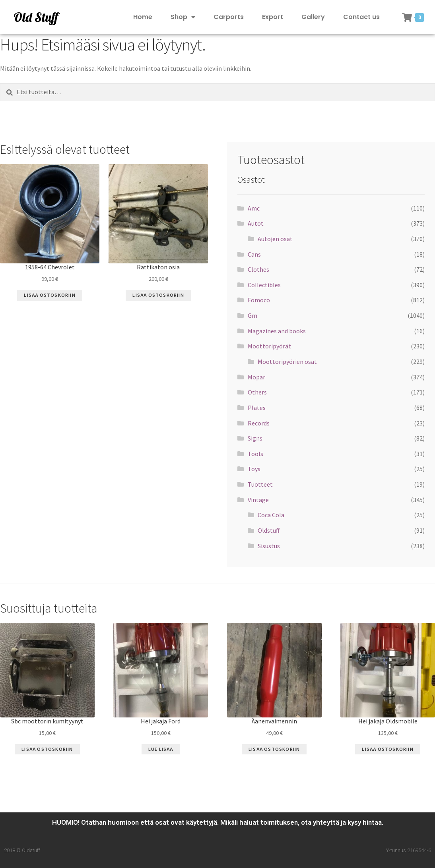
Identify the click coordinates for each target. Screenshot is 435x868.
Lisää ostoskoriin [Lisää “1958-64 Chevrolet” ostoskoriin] (50, 295)
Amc (254, 208)
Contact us (361, 17)
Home (143, 17)
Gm (252, 315)
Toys (254, 469)
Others (257, 392)
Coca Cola (271, 515)
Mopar (256, 377)
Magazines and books (277, 331)
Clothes (258, 269)
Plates (257, 408)
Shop (183, 17)
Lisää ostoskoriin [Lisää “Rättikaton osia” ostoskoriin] (158, 295)
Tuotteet (260, 484)
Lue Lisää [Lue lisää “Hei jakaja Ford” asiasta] (161, 749)
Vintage (258, 500)
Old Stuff (36, 17)
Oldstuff (269, 530)
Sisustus (269, 546)
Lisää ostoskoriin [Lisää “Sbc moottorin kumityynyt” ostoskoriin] (47, 749)
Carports (229, 17)
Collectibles (264, 285)
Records (259, 423)
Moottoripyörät (269, 346)
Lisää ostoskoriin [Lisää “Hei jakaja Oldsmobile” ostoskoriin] (387, 749)
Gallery (313, 17)
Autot (256, 223)
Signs (255, 438)
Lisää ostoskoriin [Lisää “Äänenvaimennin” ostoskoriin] (274, 749)
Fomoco (259, 300)
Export (273, 17)
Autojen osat (275, 239)
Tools (255, 454)
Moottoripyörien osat (287, 362)
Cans (254, 254)
